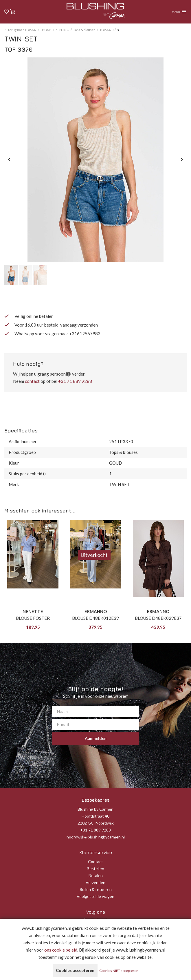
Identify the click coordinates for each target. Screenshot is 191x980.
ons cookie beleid (61, 950)
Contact (95, 862)
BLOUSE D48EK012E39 (95, 618)
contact (32, 381)
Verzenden (95, 882)
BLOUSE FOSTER (33, 618)
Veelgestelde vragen (95, 896)
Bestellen (95, 868)
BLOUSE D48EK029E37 (158, 618)
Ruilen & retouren (96, 889)
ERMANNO (96, 611)
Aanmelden (96, 738)
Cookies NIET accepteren (119, 971)
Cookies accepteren (75, 970)
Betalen (96, 875)
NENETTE (33, 611)
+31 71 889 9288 (75, 381)
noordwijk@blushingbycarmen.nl (96, 837)
